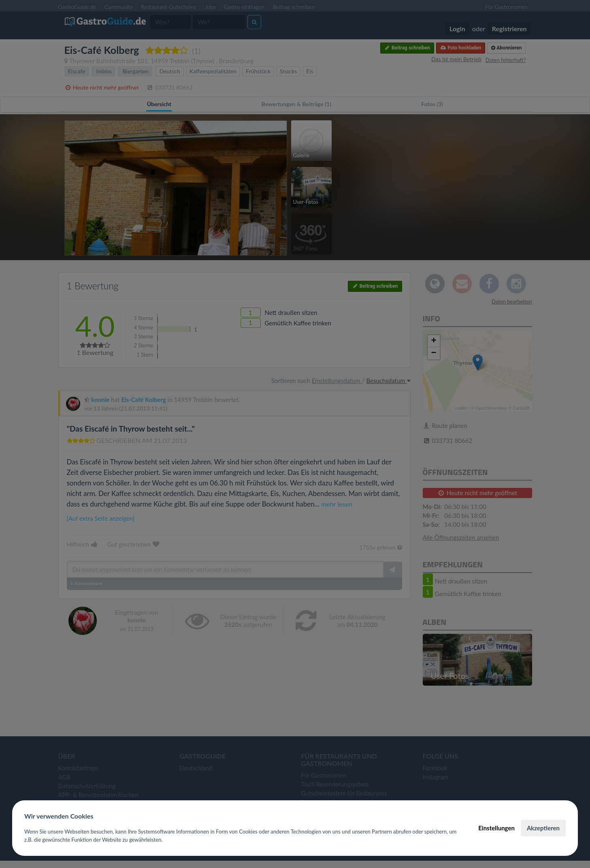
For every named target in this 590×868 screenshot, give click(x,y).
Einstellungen (496, 828)
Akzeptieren (543, 828)
